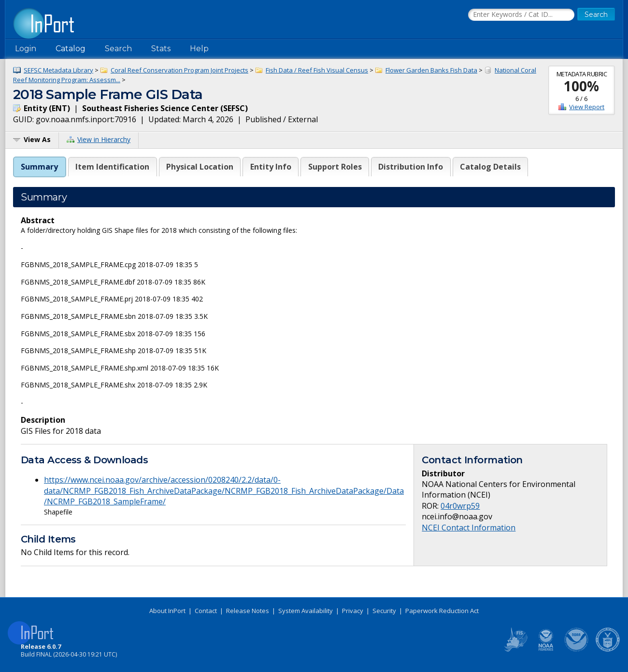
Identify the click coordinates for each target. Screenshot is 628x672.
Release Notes (248, 611)
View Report (587, 107)
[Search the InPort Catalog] (521, 15)
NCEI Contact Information (469, 528)
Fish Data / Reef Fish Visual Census (317, 70)
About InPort (167, 611)
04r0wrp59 (460, 506)
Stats (161, 49)
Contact (206, 611)
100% (581, 86)
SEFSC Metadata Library (58, 70)
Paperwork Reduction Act (442, 611)
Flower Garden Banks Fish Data (431, 70)
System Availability (306, 611)
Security (384, 611)
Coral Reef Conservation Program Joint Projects (179, 70)
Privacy (353, 611)
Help (199, 49)
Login (26, 49)
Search (118, 49)
